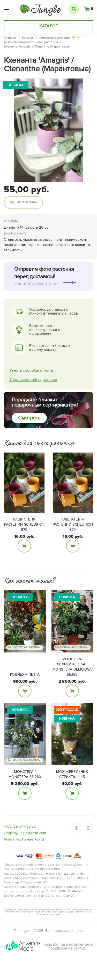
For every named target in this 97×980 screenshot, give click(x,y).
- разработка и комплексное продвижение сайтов (49, 946)
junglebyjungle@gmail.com (25, 833)
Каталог (48, 26)
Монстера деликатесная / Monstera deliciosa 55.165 (72, 667)
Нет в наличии (27, 203)
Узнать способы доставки (33, 380)
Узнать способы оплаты (31, 370)
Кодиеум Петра (25, 675)
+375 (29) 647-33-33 (20, 826)
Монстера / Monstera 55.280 (25, 774)
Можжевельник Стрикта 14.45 (72, 774)
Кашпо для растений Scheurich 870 (24, 524)
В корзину (24, 546)
